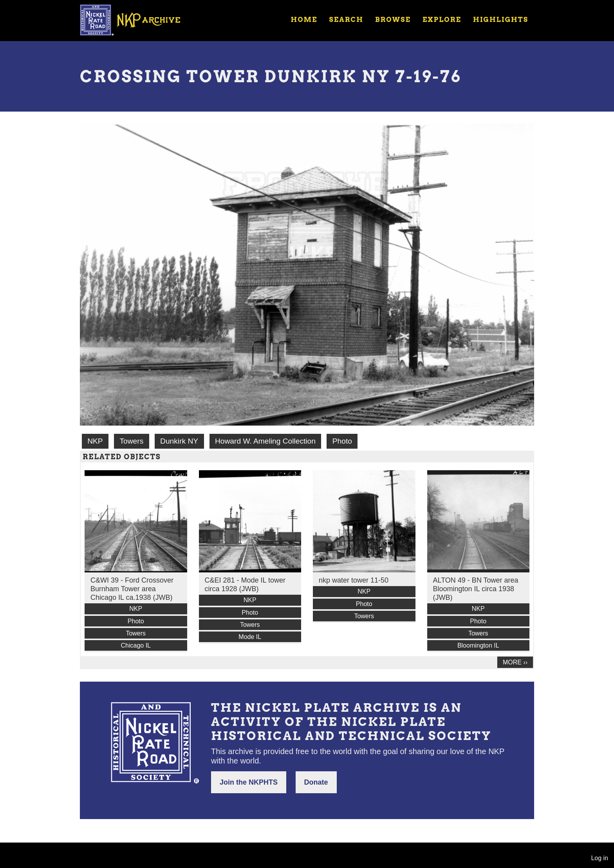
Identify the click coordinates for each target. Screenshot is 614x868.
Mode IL (250, 637)
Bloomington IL (478, 645)
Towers (131, 441)
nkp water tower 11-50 (354, 580)
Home (304, 20)
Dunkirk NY (179, 441)
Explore (442, 20)
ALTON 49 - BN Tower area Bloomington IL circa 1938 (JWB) (476, 589)
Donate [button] (316, 782)
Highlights (501, 20)
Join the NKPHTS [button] (249, 782)
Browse (393, 20)
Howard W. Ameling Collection (265, 441)
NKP (95, 441)
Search (346, 20)
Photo (342, 441)
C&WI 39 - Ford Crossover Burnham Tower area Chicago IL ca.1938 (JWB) (132, 589)
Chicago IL (136, 645)
